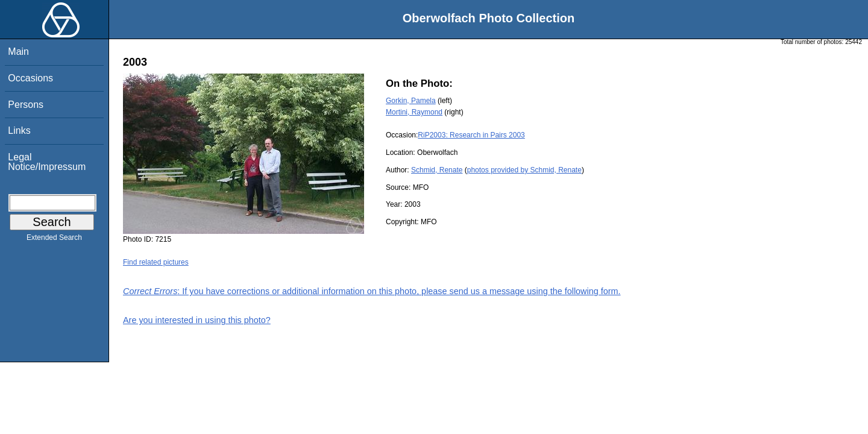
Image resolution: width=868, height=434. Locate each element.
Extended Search (54, 240)
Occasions (30, 78)
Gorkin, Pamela (411, 101)
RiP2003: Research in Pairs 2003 (471, 135)
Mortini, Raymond (414, 112)
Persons (26, 105)
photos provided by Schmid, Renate (524, 170)
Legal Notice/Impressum (47, 162)
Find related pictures (156, 262)
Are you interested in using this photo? (197, 320)
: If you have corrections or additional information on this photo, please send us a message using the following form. (372, 291)
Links (19, 131)
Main (18, 52)
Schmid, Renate (437, 170)
